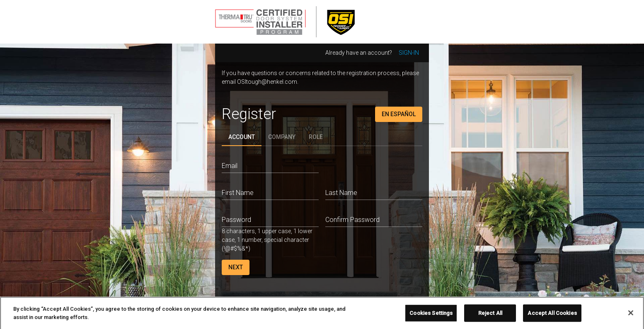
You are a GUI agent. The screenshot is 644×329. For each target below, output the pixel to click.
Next (236, 267)
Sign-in (409, 53)
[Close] (631, 315)
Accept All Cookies (552, 316)
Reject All (490, 316)
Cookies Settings (431, 316)
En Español (399, 114)
